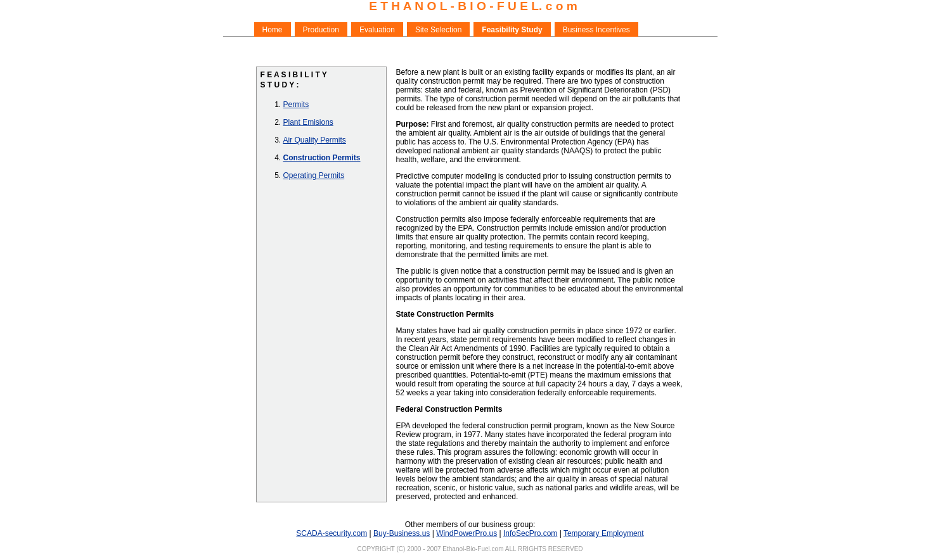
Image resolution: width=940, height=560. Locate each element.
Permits (296, 105)
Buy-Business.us (402, 533)
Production (321, 30)
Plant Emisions (308, 122)
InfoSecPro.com (530, 533)
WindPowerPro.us (467, 533)
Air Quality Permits (315, 140)
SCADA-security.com (332, 533)
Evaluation (377, 30)
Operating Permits (314, 175)
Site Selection (438, 30)
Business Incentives (596, 30)
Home (273, 30)
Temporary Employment (604, 533)
